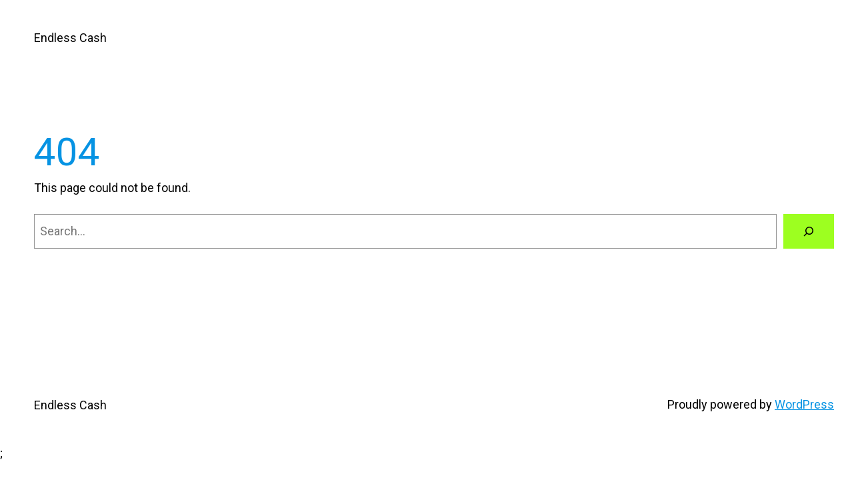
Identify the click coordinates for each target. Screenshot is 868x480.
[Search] (809, 231)
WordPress (804, 404)
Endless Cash (70, 38)
